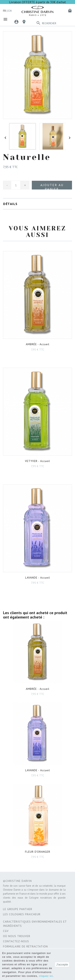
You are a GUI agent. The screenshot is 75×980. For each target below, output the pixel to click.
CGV (6, 931)
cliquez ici (46, 976)
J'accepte (62, 965)
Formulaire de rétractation (25, 946)
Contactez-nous (16, 941)
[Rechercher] (57, 23)
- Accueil (38, 344)
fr (4, 11)
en (10, 11)
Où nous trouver (17, 936)
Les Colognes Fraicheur (22, 914)
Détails (10, 204)
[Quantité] (16, 185)
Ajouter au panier (52, 186)
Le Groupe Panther (18, 909)
